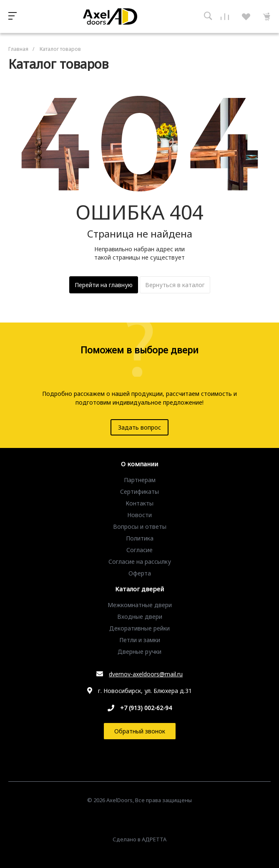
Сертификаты (139, 492)
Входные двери (140, 617)
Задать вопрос (139, 427)
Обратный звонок (140, 731)
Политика (140, 538)
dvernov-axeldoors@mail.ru (146, 674)
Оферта (140, 573)
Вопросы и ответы (140, 527)
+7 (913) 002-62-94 (146, 708)
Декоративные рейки (139, 628)
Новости (139, 515)
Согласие (139, 550)
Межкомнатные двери (140, 605)
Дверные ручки (139, 652)
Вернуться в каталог (175, 285)
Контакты (139, 503)
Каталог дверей (139, 589)
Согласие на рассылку (140, 562)
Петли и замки (140, 640)
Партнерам (140, 480)
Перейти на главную (104, 285)
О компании (139, 464)
